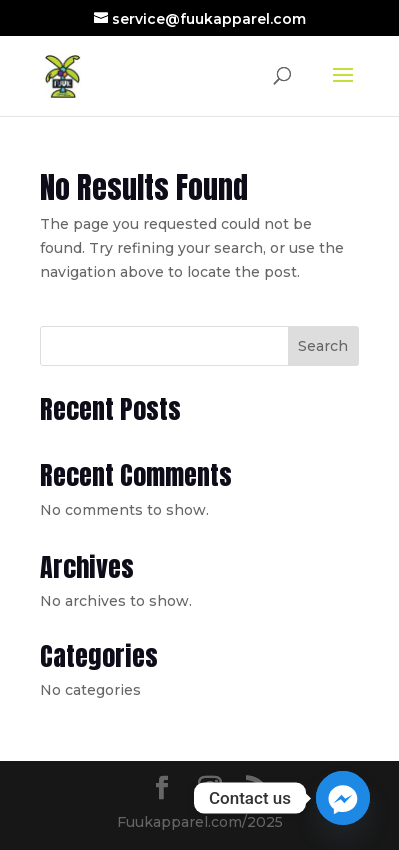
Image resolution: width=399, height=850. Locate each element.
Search (323, 346)
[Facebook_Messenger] (343, 798)
